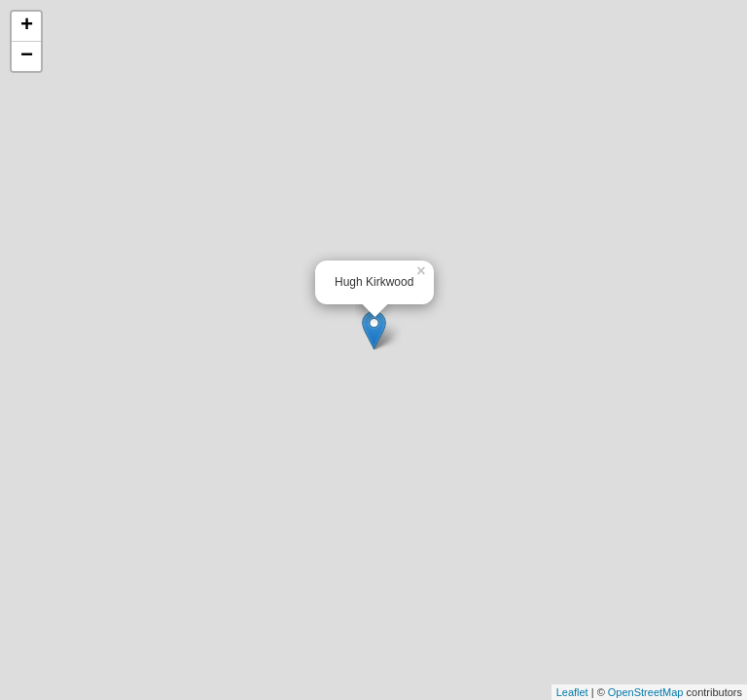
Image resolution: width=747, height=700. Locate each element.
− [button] (27, 56)
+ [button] (27, 26)
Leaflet (572, 692)
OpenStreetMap (646, 692)
